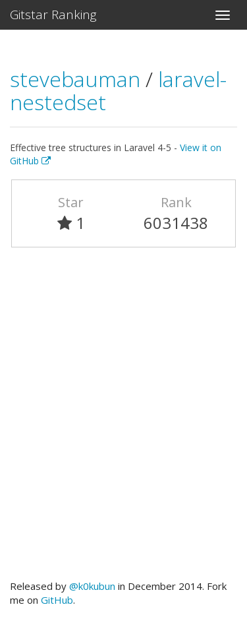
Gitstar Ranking (53, 15)
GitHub (57, 600)
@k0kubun (92, 586)
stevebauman (78, 79)
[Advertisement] (123, 419)
